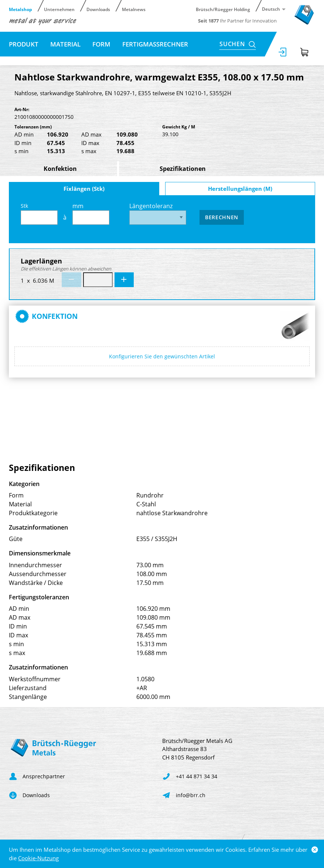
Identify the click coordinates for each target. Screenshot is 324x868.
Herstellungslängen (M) (240, 189)
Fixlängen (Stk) (84, 189)
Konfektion (60, 169)
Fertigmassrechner (155, 44)
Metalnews (134, 9)
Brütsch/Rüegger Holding (223, 9)
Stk (39, 213)
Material (65, 44)
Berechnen (222, 217)
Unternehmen (59, 9)
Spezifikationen (183, 169)
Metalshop (21, 9)
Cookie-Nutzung (38, 858)
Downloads (98, 9)
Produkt (24, 44)
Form (101, 44)
